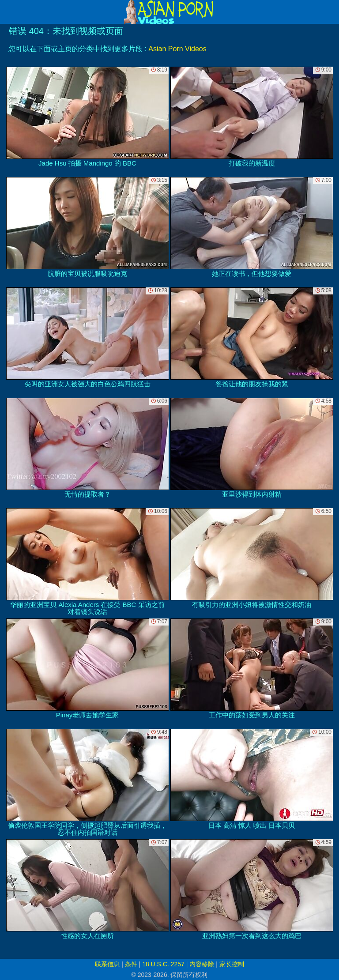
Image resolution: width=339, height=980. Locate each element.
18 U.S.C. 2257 (163, 964)
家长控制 (232, 964)
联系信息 (107, 964)
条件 (131, 964)
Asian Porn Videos (177, 49)
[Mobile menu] (8, 12)
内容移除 (202, 964)
